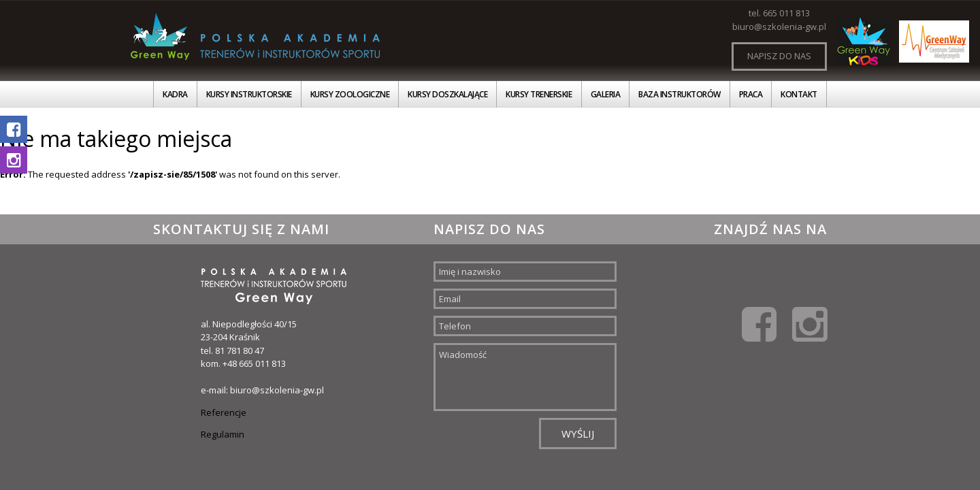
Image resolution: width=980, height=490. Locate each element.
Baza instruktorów (680, 94)
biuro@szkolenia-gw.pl (779, 27)
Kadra (175, 94)
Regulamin (223, 434)
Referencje (224, 412)
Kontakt (799, 94)
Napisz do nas (779, 56)
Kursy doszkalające (447, 94)
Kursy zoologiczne (350, 94)
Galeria (606, 94)
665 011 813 (786, 13)
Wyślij (578, 434)
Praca (751, 94)
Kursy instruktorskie (249, 94)
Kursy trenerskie (539, 94)
